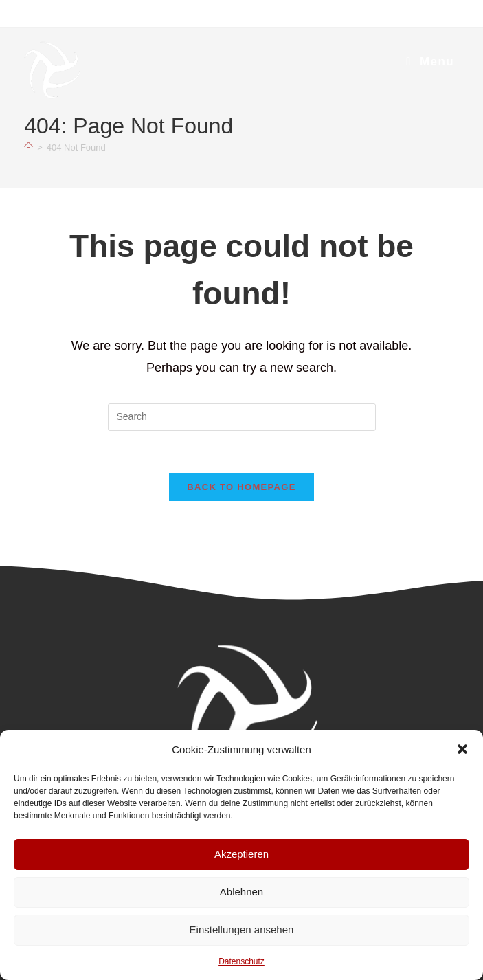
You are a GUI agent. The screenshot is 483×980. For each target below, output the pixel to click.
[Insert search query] (242, 417)
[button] (462, 749)
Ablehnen (241, 892)
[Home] (29, 147)
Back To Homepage (241, 487)
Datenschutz (241, 961)
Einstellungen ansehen (242, 929)
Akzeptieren (241, 854)
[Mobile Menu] (430, 62)
